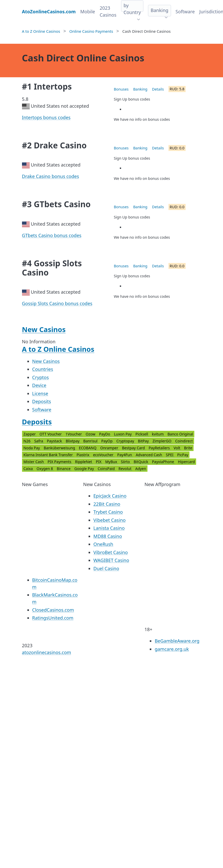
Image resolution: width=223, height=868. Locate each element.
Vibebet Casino (110, 520)
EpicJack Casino (110, 496)
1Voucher (74, 434)
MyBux (112, 462)
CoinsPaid (107, 469)
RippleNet (84, 462)
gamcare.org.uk (172, 649)
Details (158, 89)
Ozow (91, 434)
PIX (99, 462)
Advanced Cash (149, 455)
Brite (188, 448)
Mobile (88, 12)
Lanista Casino (109, 528)
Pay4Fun (125, 455)
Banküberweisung (60, 448)
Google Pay (84, 469)
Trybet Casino (108, 512)
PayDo (105, 434)
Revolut (125, 469)
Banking (159, 10)
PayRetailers (160, 448)
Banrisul (91, 441)
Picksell (142, 434)
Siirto (126, 462)
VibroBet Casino (111, 552)
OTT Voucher (51, 434)
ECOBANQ (88, 448)
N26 (28, 441)
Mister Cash (34, 462)
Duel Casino (106, 568)
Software (185, 12)
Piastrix (83, 455)
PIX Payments (60, 462)
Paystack (55, 441)
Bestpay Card (134, 448)
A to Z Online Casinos (58, 349)
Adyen (141, 469)
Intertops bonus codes (46, 117)
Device (39, 385)
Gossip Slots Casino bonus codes (57, 303)
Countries (43, 369)
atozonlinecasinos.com (47, 652)
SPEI (170, 455)
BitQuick (141, 462)
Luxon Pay (123, 434)
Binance (64, 469)
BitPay (144, 441)
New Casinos (44, 329)
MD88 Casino (108, 536)
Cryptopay (126, 441)
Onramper (110, 448)
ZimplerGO (162, 441)
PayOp (108, 441)
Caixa (29, 469)
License (40, 393)
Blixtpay (73, 441)
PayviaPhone (163, 462)
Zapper (30, 434)
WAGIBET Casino (111, 560)
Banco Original (180, 434)
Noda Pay (32, 448)
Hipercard (187, 462)
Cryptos (41, 377)
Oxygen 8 (45, 469)
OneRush (103, 544)
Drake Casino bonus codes (51, 176)
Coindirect (184, 441)
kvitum (158, 434)
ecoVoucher (104, 455)
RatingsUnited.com (53, 618)
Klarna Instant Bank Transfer (49, 455)
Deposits (42, 401)
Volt (177, 448)
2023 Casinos (108, 11)
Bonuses (121, 89)
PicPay (183, 455)
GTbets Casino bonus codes (52, 235)
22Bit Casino (107, 504)
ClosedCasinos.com (53, 610)
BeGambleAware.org (177, 641)
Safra (39, 441)
